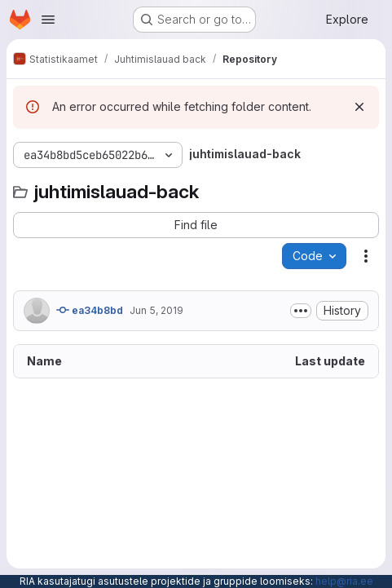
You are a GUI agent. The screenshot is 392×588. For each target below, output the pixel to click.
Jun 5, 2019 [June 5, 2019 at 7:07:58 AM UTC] (156, 310)
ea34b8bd (90, 310)
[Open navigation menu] (48, 20)
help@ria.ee (344, 581)
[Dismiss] (359, 107)
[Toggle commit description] (301, 311)
